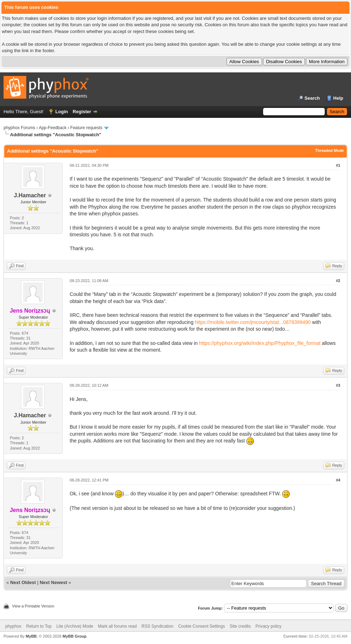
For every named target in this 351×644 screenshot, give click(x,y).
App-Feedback (52, 128)
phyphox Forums (19, 128)
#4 (338, 480)
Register (82, 112)
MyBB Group (74, 636)
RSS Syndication (157, 626)
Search (312, 98)
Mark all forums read (117, 626)
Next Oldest (23, 582)
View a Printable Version (33, 606)
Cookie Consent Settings (201, 626)
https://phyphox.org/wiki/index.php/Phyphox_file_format (260, 343)
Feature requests (86, 128)
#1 (338, 165)
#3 (338, 385)
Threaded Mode (330, 150)
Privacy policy (269, 626)
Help (338, 98)
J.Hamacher (30, 195)
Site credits (240, 626)
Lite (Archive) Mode (75, 626)
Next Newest (53, 582)
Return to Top (39, 626)
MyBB (31, 636)
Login (62, 112)
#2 (338, 281)
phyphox (13, 626)
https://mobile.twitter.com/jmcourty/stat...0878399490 (253, 322)
